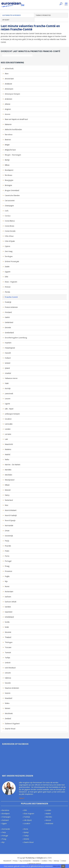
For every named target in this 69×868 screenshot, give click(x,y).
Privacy (15, 861)
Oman (7, 531)
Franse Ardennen (11, 307)
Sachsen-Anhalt (11, 602)
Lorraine (8, 434)
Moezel (8, 490)
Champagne (9, 206)
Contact (64, 861)
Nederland (9, 500)
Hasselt (8, 353)
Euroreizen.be (13, 5)
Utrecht (8, 673)
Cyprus (7, 246)
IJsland (7, 368)
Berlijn (7, 160)
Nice (6, 505)
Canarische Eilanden (12, 195)
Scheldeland (9, 617)
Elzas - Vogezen (11, 282)
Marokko (8, 470)
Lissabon (8, 419)
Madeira (8, 449)
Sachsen (8, 597)
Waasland (8, 698)
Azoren (8, 114)
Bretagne (8, 185)
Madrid (7, 454)
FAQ (50, 861)
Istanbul (8, 373)
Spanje (26, 832)
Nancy (7, 495)
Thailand (8, 637)
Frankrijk (8, 302)
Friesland (8, 312)
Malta (7, 459)
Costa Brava (9, 226)
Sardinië (8, 607)
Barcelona (9, 134)
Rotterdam (9, 591)
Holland (8, 358)
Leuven (8, 399)
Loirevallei (9, 424)
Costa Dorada (10, 231)
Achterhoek (9, 68)
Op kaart (6, 20)
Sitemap (56, 861)
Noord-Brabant (11, 510)
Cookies (44, 861)
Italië (7, 383)
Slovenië (8, 632)
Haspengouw (10, 348)
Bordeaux (9, 175)
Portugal (8, 561)
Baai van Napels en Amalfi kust (16, 119)
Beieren (8, 140)
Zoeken (61, 4)
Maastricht (9, 444)
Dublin (7, 266)
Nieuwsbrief (7, 861)
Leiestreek (9, 393)
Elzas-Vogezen (29, 814)
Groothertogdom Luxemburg (16, 338)
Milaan (7, 485)
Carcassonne (10, 200)
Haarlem (8, 343)
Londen (8, 429)
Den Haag (9, 251)
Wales (7, 703)
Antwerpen (9, 89)
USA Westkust (10, 668)
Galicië (7, 317)
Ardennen (8, 99)
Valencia (8, 678)
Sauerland (9, 612)
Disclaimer (36, 861)
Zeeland (8, 718)
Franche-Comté (11, 297)
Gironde (8, 327)
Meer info (57, 866)
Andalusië (8, 84)
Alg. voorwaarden (25, 861)
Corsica (8, 216)
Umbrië (8, 663)
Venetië (8, 683)
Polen (7, 551)
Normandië (9, 525)
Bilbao (7, 165)
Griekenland (9, 332)
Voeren (8, 693)
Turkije (7, 657)
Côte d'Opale (10, 241)
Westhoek (9, 713)
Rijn (6, 581)
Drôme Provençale (12, 261)
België (7, 145)
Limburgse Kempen (12, 414)
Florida (7, 292)
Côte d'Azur (9, 236)
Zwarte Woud (10, 729)
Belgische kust (10, 150)
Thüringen (9, 642)
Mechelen (8, 475)
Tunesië (8, 652)
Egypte (8, 272)
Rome (7, 586)
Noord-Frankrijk (11, 515)
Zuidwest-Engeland (12, 723)
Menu (66, 4)
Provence (8, 571)
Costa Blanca (10, 221)
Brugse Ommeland (12, 190)
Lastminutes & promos (11, 15)
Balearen (8, 124)
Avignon (8, 109)
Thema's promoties (43, 15)
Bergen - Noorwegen (13, 155)
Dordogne (9, 256)
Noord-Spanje (10, 520)
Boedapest (9, 170)
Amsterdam (9, 79)
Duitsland (5, 820)
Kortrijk (8, 388)
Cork (7, 211)
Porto (7, 556)
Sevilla (7, 622)
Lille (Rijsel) (28, 820)
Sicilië (7, 627)
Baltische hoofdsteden (13, 129)
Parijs (7, 541)
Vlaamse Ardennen (12, 688)
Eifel (6, 277)
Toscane (8, 647)
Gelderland (9, 322)
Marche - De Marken (13, 465)
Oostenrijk (9, 536)
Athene (8, 104)
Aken (7, 74)
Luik (6, 439)
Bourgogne (9, 180)
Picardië (8, 546)
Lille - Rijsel (9, 409)
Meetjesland (10, 480)
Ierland (7, 363)
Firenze (8, 287)
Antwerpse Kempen (12, 94)
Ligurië (7, 404)
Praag (7, 566)
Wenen (7, 708)
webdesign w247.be (35, 864)
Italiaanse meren (11, 378)
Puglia (7, 576)
